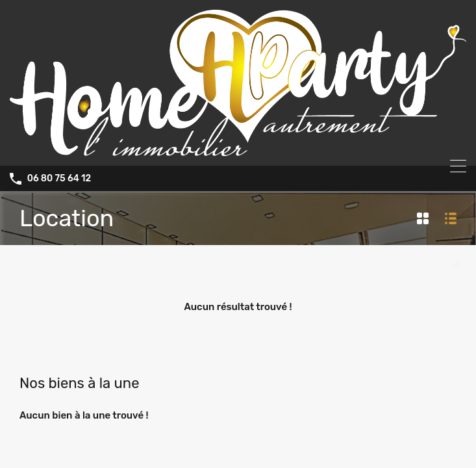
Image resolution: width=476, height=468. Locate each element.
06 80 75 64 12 (59, 179)
